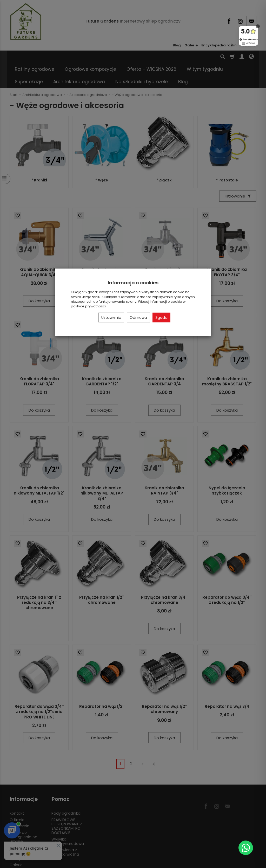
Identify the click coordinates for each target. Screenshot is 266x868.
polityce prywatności (88, 306)
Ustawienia (111, 317)
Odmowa (138, 317)
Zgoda (161, 317)
